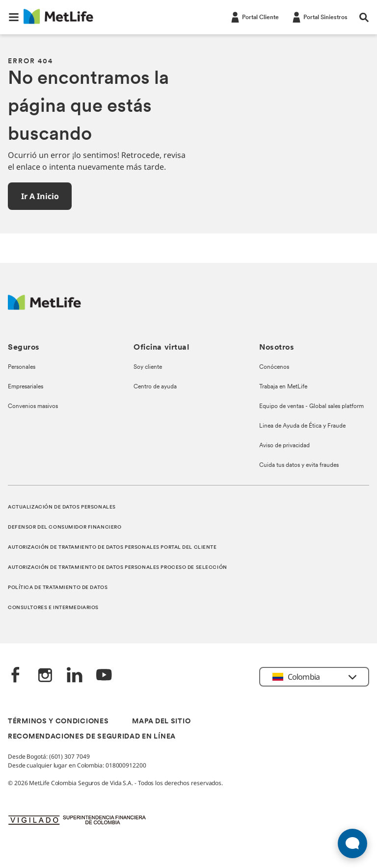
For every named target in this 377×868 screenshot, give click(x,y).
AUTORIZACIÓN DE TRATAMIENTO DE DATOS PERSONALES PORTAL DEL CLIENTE (112, 548)
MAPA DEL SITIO (161, 722)
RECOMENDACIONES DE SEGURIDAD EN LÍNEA (92, 737)
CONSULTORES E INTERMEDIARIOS (53, 608)
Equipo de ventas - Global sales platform (311, 407)
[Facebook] (16, 676)
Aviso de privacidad (284, 446)
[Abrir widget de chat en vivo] (352, 843)
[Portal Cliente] (254, 17)
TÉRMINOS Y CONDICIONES (58, 722)
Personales (22, 367)
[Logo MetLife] (44, 307)
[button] (14, 17)
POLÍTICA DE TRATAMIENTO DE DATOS (58, 588)
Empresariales (26, 387)
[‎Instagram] (45, 676)
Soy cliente (148, 367)
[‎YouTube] (104, 676)
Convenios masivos (33, 407)
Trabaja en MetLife (283, 387)
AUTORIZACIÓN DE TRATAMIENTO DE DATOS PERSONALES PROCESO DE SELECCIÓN (118, 568)
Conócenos (274, 367)
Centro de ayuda (155, 387)
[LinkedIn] (75, 676)
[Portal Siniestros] (319, 17)
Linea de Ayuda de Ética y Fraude (302, 426)
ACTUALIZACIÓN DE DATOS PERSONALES (62, 507)
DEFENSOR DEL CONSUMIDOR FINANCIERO (65, 527)
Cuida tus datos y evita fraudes (299, 465)
